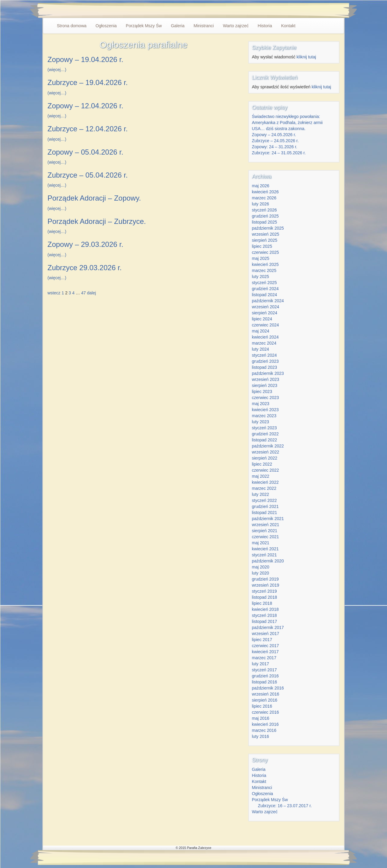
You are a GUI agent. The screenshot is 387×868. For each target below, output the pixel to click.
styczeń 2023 (264, 428)
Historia (265, 26)
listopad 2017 (264, 621)
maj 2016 (261, 718)
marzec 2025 (264, 270)
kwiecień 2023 (265, 410)
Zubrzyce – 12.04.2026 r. (88, 129)
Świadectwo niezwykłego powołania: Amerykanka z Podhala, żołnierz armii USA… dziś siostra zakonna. (287, 123)
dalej (92, 293)
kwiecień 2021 (265, 549)
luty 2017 (260, 664)
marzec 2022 (264, 488)
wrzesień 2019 (265, 585)
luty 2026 (260, 204)
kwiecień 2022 (265, 482)
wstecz (54, 293)
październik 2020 (268, 561)
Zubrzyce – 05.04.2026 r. (88, 175)
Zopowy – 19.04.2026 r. (85, 59)
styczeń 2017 (264, 670)
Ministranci (204, 26)
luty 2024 (260, 349)
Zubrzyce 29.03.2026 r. (85, 268)
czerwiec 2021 (265, 537)
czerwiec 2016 (265, 712)
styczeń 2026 (264, 210)
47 (83, 293)
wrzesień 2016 (265, 694)
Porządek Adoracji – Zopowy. (94, 198)
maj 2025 (261, 258)
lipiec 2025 (262, 246)
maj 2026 (261, 186)
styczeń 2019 (264, 591)
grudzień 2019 (265, 579)
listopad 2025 (264, 222)
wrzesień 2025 (265, 234)
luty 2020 (260, 573)
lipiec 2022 (262, 464)
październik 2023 (268, 373)
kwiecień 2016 (265, 724)
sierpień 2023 (265, 385)
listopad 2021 (264, 513)
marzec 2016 (264, 730)
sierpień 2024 (265, 313)
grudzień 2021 (265, 506)
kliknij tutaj (306, 57)
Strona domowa (72, 26)
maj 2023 (261, 404)
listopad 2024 (264, 295)
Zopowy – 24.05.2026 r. (274, 135)
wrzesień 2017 (265, 634)
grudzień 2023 (265, 361)
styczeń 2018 (264, 615)
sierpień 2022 (265, 458)
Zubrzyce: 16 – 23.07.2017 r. (285, 806)
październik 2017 (268, 627)
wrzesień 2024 (265, 307)
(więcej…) (57, 70)
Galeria (178, 26)
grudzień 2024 (265, 289)
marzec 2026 (264, 198)
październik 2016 (268, 688)
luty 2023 (260, 422)
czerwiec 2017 (265, 646)
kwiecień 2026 (265, 192)
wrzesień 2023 (265, 379)
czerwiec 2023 (265, 398)
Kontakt (288, 26)
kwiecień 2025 (265, 264)
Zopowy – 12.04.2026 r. (85, 106)
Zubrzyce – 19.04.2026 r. (88, 82)
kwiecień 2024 (265, 337)
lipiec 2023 (262, 391)
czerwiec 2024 (265, 325)
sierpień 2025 (265, 240)
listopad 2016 (264, 682)
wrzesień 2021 (265, 525)
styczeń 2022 (264, 500)
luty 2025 (260, 277)
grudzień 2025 (265, 216)
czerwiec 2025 (265, 252)
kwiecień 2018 (265, 609)
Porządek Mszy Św (144, 26)
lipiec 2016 (262, 706)
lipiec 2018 (262, 603)
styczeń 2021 (264, 555)
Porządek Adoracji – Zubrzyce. (97, 221)
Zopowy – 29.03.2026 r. (85, 244)
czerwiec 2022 (265, 470)
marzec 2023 (264, 416)
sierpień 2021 (265, 531)
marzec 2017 (264, 658)
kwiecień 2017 (265, 652)
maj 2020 (261, 567)
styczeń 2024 (264, 355)
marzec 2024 (264, 343)
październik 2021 (268, 519)
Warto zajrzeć (236, 26)
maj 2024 (261, 331)
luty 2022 (260, 494)
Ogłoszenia (106, 26)
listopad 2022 (264, 440)
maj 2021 (261, 543)
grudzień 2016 (265, 676)
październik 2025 (268, 228)
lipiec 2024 (262, 319)
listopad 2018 (264, 597)
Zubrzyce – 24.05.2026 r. (275, 141)
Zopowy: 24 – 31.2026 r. (275, 147)
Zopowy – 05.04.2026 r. (85, 152)
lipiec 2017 (262, 640)
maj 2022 (261, 476)
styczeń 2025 (264, 283)
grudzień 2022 (265, 434)
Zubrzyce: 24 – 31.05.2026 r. (279, 153)
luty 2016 (260, 736)
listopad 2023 (264, 367)
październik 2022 (268, 446)
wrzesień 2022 (265, 452)
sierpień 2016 (265, 700)
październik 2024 (268, 301)
